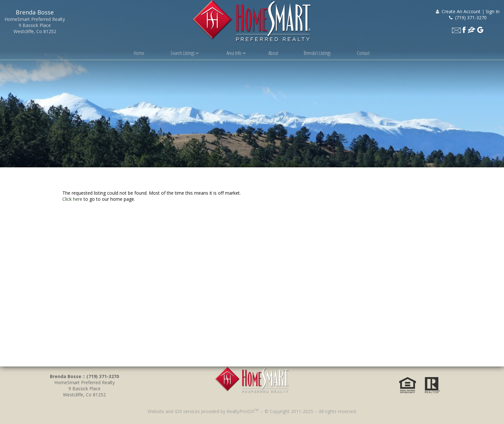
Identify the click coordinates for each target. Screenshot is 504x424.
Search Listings (184, 53)
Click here (72, 199)
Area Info (236, 53)
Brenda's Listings (317, 53)
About (273, 53)
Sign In (493, 11)
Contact (363, 53)
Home (139, 53)
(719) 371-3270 (468, 18)
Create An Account (461, 11)
